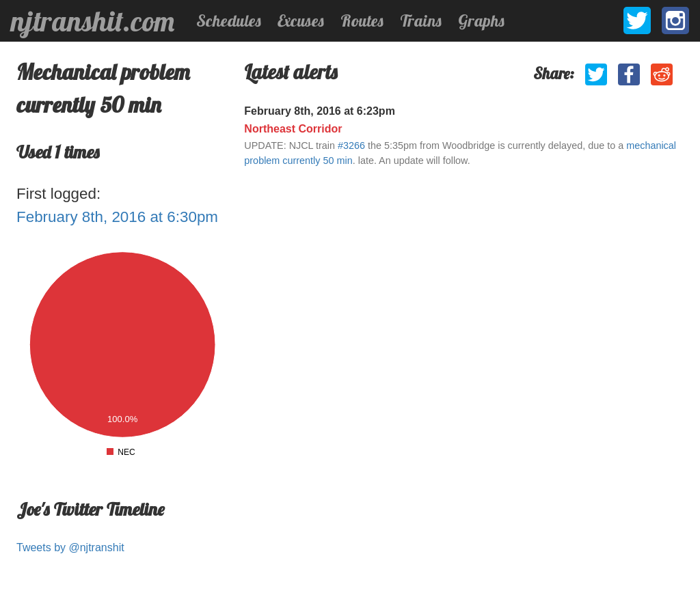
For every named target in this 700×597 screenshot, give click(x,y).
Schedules (229, 20)
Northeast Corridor (293, 129)
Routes (362, 20)
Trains (421, 20)
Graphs (481, 20)
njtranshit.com (93, 21)
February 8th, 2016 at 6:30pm (117, 217)
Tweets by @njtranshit (70, 547)
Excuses (301, 20)
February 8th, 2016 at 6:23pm (320, 111)
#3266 (351, 145)
